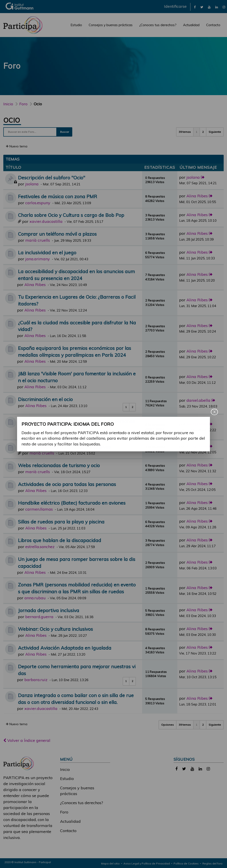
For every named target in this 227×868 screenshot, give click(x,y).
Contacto (213, 25)
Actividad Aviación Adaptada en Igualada (65, 648)
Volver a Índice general (27, 740)
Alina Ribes (197, 196)
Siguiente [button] (215, 132)
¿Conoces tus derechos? (158, 25)
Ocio (12, 120)
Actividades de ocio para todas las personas (67, 484)
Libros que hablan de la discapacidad (60, 540)
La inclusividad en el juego (47, 252)
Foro (64, 812)
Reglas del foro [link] (212, 863)
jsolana (32, 184)
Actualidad (191, 25)
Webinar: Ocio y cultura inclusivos (55, 629)
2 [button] (203, 132)
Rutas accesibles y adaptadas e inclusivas (64, 447)
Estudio (76, 25)
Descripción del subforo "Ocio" (52, 177)
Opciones (167, 725)
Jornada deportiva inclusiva (49, 610)
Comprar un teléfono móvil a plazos (57, 234)
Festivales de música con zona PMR (58, 196)
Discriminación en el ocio (45, 399)
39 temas (185, 132)
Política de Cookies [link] (186, 863)
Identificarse (175, 6)
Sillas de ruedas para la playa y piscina (61, 522)
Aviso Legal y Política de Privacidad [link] (147, 863)
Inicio (8, 104)
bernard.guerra (39, 617)
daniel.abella (198, 400)
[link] (195, 7)
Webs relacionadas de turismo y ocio (59, 465)
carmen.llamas (39, 509)
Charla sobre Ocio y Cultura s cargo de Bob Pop (71, 215)
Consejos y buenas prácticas (111, 25)
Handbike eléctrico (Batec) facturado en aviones (72, 503)
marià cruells (38, 240)
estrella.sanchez (40, 547)
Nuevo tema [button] (17, 146)
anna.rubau (35, 598)
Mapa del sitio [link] (110, 863)
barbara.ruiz (36, 680)
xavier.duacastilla (46, 221)
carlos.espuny (38, 203)
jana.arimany (38, 259)
